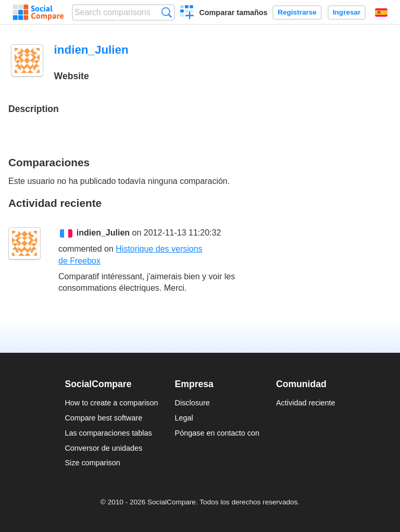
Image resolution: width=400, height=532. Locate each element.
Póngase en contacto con (217, 433)
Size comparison (92, 463)
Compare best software (103, 418)
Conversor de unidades (103, 448)
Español (381, 13)
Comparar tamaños (233, 13)
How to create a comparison (111, 403)
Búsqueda (166, 12)
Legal (184, 418)
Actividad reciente (306, 403)
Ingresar (347, 12)
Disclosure (192, 403)
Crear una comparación (187, 14)
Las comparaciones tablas (108, 433)
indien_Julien (103, 233)
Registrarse (297, 12)
